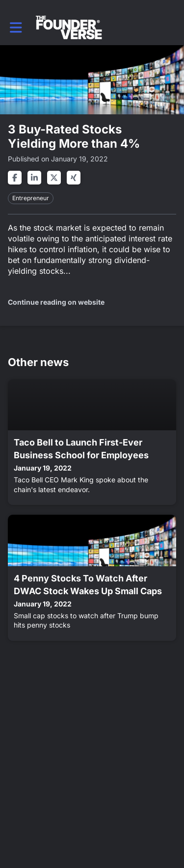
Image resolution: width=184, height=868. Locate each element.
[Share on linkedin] (34, 178)
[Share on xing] (74, 178)
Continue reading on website (56, 302)
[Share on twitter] (54, 178)
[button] (16, 27)
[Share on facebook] (15, 178)
